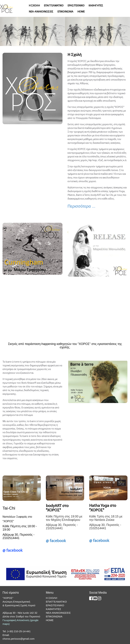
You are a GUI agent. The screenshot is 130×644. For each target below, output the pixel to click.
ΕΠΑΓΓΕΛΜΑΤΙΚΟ (54, 6)
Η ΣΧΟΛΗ (34, 6)
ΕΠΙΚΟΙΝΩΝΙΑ (65, 12)
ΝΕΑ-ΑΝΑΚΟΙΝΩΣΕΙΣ (41, 12)
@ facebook (13, 551)
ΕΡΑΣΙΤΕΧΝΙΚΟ (76, 6)
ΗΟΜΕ (81, 12)
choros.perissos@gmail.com (19, 639)
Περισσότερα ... (81, 206)
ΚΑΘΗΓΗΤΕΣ (96, 6)
